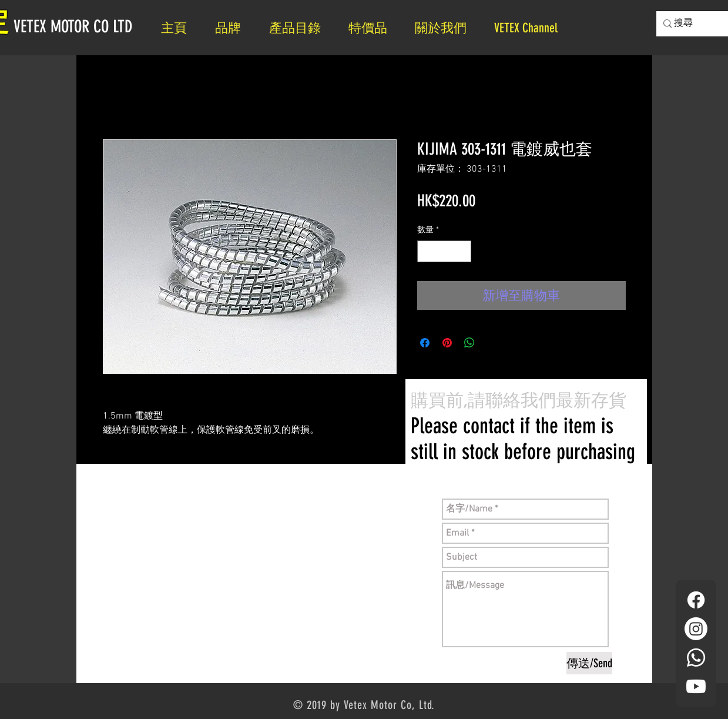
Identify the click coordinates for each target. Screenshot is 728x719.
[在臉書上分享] (425, 343)
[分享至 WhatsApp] (469, 343)
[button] (446, 28)
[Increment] (462, 251)
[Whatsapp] (696, 658)
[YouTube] (696, 686)
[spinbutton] (444, 251)
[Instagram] (696, 629)
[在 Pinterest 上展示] (447, 343)
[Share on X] (492, 343)
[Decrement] (426, 251)
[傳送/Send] (589, 663)
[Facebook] (696, 600)
